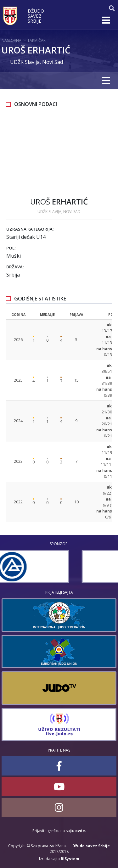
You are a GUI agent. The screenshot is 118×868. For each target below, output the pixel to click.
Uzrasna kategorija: (30, 229)
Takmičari (37, 40)
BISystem (70, 859)
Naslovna (11, 40)
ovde (80, 831)
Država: (15, 267)
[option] (59, 567)
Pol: (11, 248)
